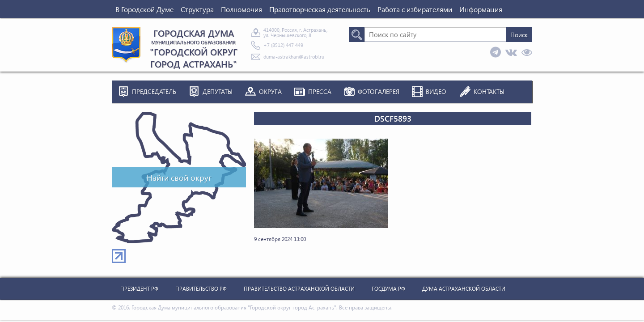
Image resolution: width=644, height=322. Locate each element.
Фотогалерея (379, 91)
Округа (270, 91)
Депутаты (218, 91)
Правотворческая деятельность (320, 9)
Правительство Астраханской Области (299, 289)
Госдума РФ (388, 289)
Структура (197, 9)
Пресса (320, 91)
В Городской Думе (144, 9)
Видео (436, 91)
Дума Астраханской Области (464, 289)
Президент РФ (139, 289)
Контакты (489, 91)
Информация (481, 9)
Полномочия (241, 9)
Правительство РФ (201, 289)
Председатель (154, 91)
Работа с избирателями (415, 9)
